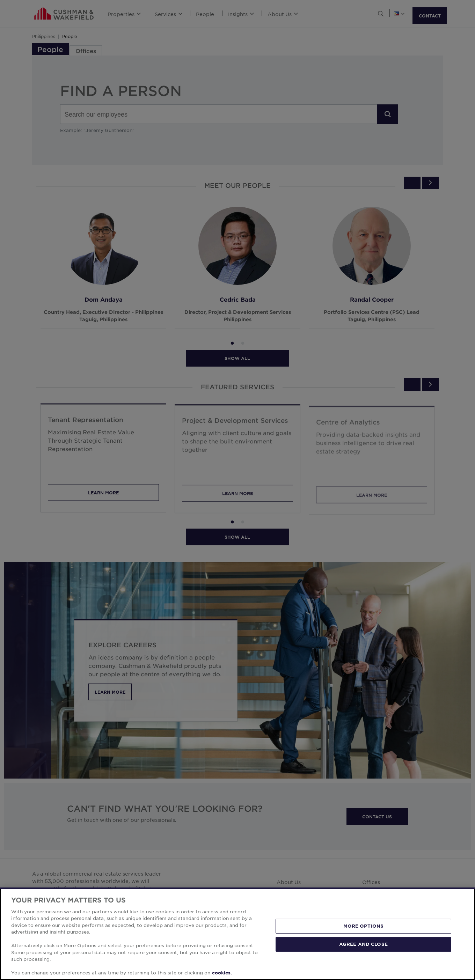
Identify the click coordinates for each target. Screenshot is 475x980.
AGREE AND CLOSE (363, 944)
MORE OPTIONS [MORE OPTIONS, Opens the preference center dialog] (364, 926)
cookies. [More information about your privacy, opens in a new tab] (222, 973)
